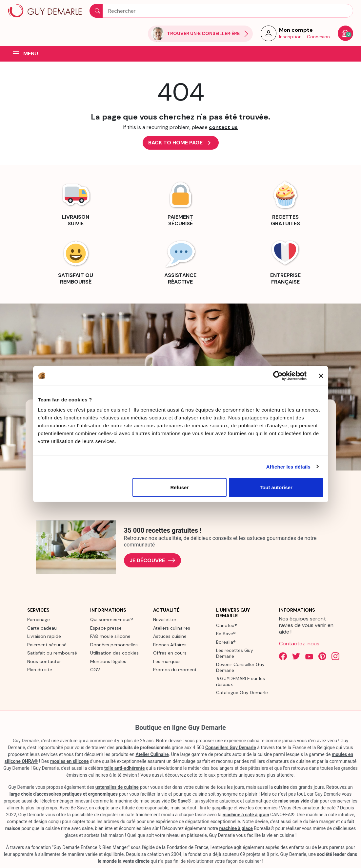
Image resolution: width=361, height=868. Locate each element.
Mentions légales (108, 661)
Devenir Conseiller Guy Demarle (240, 667)
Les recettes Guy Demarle (235, 653)
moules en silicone (70, 761)
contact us (223, 127)
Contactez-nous (299, 644)
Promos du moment (175, 670)
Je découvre (152, 560)
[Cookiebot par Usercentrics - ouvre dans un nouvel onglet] (278, 376)
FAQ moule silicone (110, 636)
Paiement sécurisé (47, 645)
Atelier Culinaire (152, 754)
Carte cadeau (42, 628)
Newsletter (165, 619)
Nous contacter (44, 661)
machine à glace (236, 828)
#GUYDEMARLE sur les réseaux (241, 681)
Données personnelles (114, 645)
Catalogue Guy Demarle (242, 693)
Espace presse (106, 628)
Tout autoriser (276, 487)
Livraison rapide (44, 636)
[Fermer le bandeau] (321, 376)
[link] (76, 203)
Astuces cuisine (170, 636)
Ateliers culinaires (172, 628)
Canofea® (227, 625)
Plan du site (40, 670)
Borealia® (226, 642)
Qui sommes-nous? (112, 619)
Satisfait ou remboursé (52, 653)
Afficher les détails (288, 466)
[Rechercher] (221, 11)
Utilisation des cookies (114, 653)
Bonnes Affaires (170, 645)
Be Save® (226, 634)
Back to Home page (181, 143)
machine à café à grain (246, 815)
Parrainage (39, 619)
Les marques (167, 661)
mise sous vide (294, 801)
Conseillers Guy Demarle (231, 748)
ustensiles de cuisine (117, 787)
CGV (95, 670)
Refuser (179, 487)
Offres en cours (170, 653)
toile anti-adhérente (125, 768)
